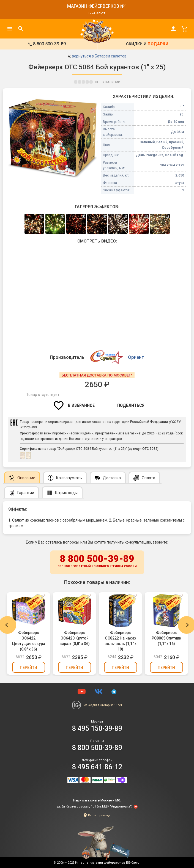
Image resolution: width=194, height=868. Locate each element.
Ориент (136, 357)
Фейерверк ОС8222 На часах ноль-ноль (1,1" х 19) (121, 641)
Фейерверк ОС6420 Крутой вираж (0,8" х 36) (75, 638)
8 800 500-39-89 (97, 561)
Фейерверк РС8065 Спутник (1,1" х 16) (166, 638)
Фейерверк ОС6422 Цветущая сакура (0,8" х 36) (29, 641)
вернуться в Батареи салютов (99, 56)
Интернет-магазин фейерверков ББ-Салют (108, 863)
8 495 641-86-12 (97, 767)
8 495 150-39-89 (97, 728)
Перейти (28, 668)
